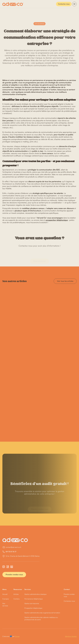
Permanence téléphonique (34, 599)
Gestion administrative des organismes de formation (42, 613)
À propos (6, 599)
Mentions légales (71, 636)
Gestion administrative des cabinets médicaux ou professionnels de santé (41, 618)
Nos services (5, 605)
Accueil (5, 594)
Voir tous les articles (65, 281)
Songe (17, 636)
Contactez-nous (64, 4)
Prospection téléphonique (33, 608)
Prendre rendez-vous (14, 574)
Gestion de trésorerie (32, 603)
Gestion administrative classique (35, 594)
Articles (16, 594)
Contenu (17, 599)
